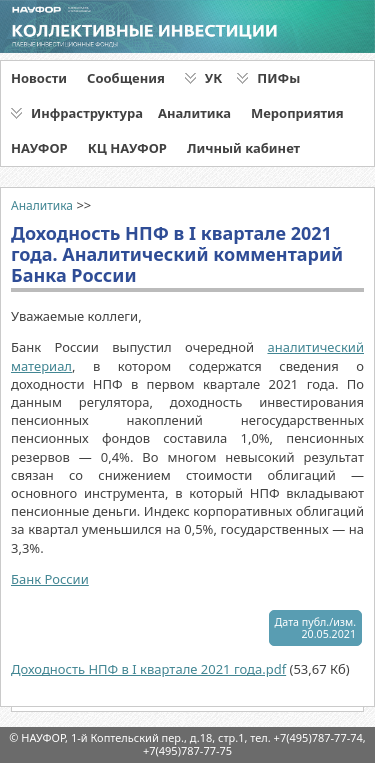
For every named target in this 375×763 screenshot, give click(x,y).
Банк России (50, 579)
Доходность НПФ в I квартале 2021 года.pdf (148, 669)
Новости (39, 78)
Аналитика (194, 113)
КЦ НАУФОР (127, 148)
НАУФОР (39, 148)
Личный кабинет (243, 148)
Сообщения (126, 78)
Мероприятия (297, 113)
